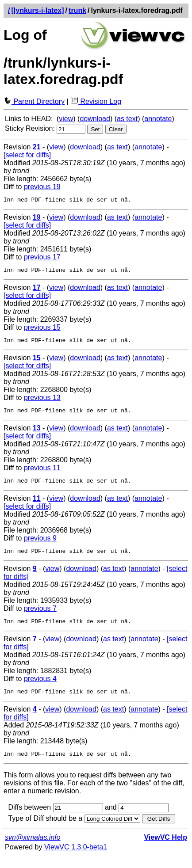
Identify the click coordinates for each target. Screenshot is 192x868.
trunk (77, 10)
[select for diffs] (27, 155)
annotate (158, 119)
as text (127, 119)
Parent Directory (34, 101)
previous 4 (40, 688)
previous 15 (42, 330)
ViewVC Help (165, 849)
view (66, 119)
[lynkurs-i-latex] (37, 10)
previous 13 (42, 402)
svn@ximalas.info (33, 849)
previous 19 (42, 187)
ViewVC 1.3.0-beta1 (76, 859)
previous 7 (40, 616)
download (95, 119)
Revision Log (96, 101)
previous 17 (42, 258)
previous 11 (42, 473)
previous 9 (40, 545)
